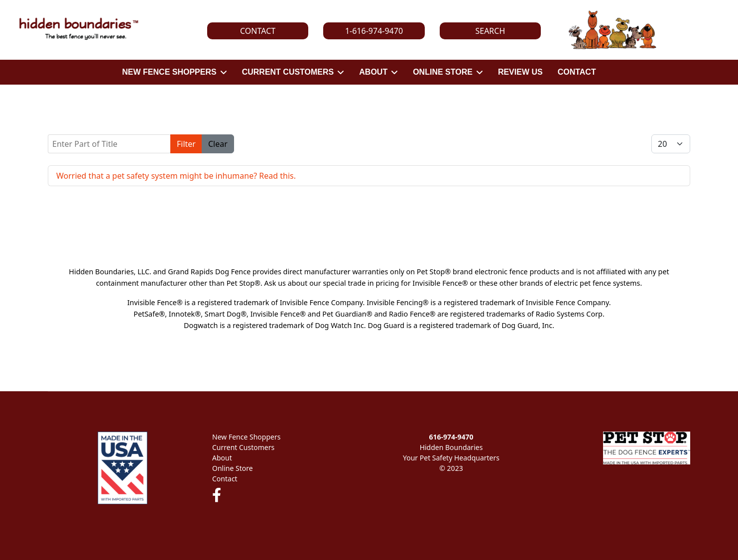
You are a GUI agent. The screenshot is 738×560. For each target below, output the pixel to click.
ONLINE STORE (443, 72)
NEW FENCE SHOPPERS (169, 72)
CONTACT (577, 72)
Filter (186, 144)
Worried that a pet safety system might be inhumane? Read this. (176, 176)
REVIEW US (520, 72)
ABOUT (373, 72)
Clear (218, 144)
